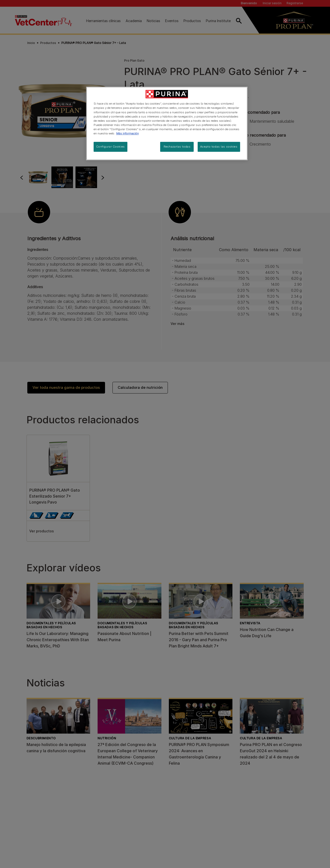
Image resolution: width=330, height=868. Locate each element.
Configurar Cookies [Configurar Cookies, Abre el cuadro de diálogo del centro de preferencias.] (110, 147)
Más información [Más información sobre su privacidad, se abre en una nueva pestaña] (128, 133)
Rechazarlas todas (177, 147)
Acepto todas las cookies (219, 147)
